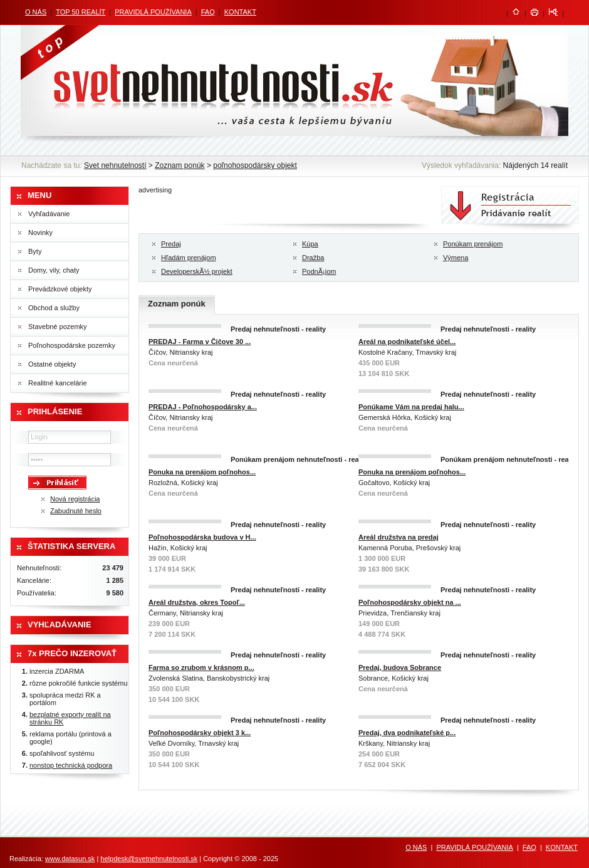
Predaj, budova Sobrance (400, 667)
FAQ (208, 12)
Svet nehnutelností (115, 165)
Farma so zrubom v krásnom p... (201, 667)
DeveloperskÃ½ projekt (197, 271)
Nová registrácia (75, 499)
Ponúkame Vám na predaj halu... (411, 407)
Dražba (313, 258)
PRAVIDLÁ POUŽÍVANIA (153, 12)
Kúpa (310, 244)
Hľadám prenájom (189, 258)
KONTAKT (240, 12)
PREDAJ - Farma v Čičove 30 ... (200, 342)
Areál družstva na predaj (399, 537)
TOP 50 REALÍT (81, 12)
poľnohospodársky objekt (255, 165)
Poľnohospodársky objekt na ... (410, 602)
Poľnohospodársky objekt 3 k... (200, 733)
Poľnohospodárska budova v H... (202, 537)
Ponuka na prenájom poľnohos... (202, 472)
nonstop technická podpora (71, 765)
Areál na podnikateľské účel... (407, 342)
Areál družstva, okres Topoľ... (197, 602)
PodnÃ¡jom (319, 271)
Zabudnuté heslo (76, 511)
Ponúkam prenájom (473, 244)
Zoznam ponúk (180, 165)
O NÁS (36, 12)
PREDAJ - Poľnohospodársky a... (203, 407)
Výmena (456, 258)
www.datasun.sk (70, 859)
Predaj (171, 244)
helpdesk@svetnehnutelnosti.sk (149, 859)
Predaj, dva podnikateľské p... (407, 733)
